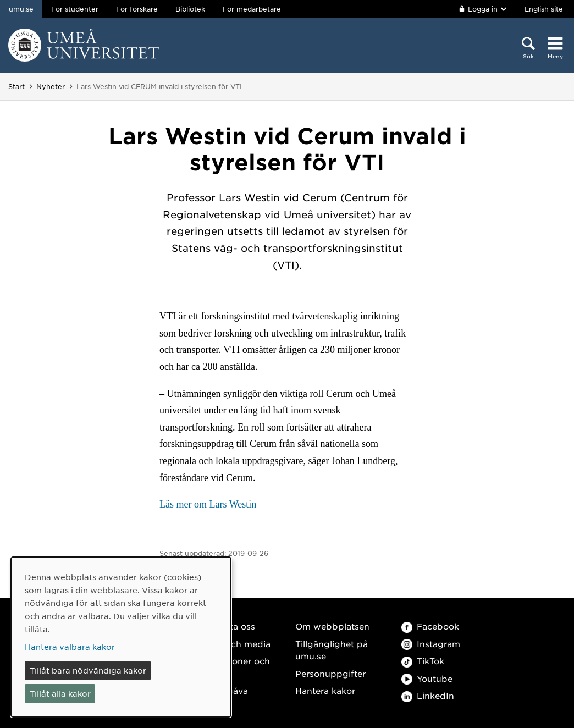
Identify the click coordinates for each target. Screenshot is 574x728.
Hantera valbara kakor (70, 647)
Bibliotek (190, 9)
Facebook (430, 626)
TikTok (423, 661)
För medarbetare (252, 9)
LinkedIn (428, 695)
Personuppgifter (330, 673)
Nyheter (51, 86)
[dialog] (121, 637)
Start (16, 86)
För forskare (137, 9)
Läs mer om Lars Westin (208, 504)
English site (544, 9)
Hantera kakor (325, 690)
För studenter (75, 9)
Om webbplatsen (332, 626)
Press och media (235, 644)
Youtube (427, 678)
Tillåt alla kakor (60, 693)
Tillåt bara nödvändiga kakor (88, 670)
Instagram (431, 644)
